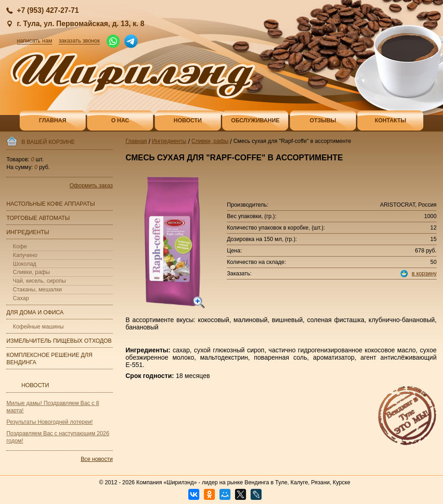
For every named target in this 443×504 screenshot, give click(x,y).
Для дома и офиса (35, 312)
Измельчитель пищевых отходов (59, 341)
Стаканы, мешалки (37, 290)
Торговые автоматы (38, 218)
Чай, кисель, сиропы (39, 281)
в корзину (424, 274)
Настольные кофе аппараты (51, 204)
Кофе (20, 247)
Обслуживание (255, 121)
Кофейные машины (38, 327)
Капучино (25, 255)
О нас (120, 121)
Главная (52, 121)
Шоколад (25, 264)
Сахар (21, 298)
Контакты (391, 121)
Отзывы (323, 121)
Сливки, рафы (31, 272)
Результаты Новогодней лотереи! (49, 422)
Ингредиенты (28, 232)
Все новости (97, 459)
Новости (188, 121)
